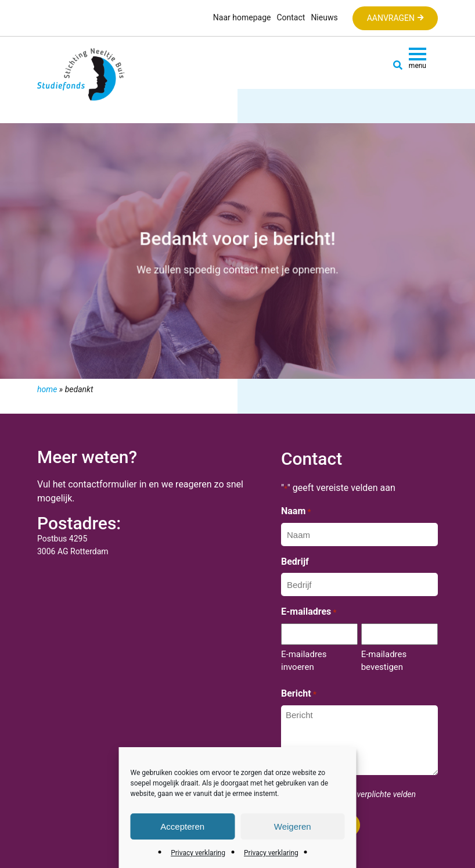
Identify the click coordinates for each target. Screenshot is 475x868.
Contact (291, 17)
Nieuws (324, 17)
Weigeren (293, 826)
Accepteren (182, 826)
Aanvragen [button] (391, 18)
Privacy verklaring (198, 853)
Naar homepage (242, 17)
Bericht (299, 694)
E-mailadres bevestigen (384, 661)
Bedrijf (295, 562)
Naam (296, 512)
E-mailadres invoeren (304, 661)
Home (47, 389)
